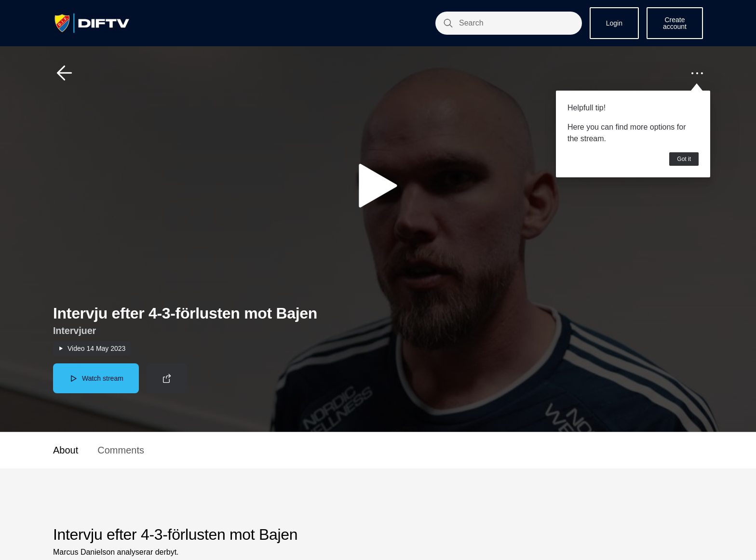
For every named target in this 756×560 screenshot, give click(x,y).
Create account (675, 23)
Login (614, 23)
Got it (684, 159)
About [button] (66, 450)
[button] (65, 73)
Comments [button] (121, 450)
